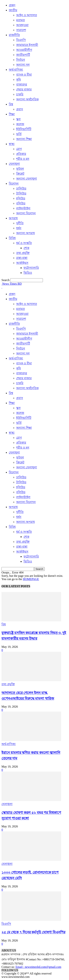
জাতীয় (13, 10)
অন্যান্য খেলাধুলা (27, 179)
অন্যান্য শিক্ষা (24, 139)
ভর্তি (19, 134)
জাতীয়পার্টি (23, 55)
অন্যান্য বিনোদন (26, 213)
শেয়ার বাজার (24, 89)
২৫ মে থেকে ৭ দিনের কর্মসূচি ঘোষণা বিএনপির (33, 932)
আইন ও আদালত (27, 15)
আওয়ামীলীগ (24, 50)
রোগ (19, 149)
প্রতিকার (21, 154)
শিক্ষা (12, 114)
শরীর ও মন (23, 159)
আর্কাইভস (22, 263)
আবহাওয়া (22, 25)
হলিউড (21, 198)
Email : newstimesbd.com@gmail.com (38, 967)
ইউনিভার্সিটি (24, 129)
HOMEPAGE (31, 579)
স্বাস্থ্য (12, 144)
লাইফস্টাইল (23, 208)
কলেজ (20, 124)
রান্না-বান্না (22, 258)
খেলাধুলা (14, 164)
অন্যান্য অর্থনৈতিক (27, 99)
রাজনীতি (14, 35)
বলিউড (21, 203)
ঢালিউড (21, 188)
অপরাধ (13, 218)
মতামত (21, 20)
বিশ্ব (11, 104)
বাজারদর (22, 84)
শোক (26, 248)
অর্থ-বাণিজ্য (16, 70)
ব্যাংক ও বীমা (24, 75)
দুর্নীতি (20, 223)
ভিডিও (28, 273)
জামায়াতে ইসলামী (27, 45)
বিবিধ (12, 238)
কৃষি (18, 80)
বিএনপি (21, 40)
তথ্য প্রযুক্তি (23, 253)
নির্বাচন (21, 60)
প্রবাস (20, 109)
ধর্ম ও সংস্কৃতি (24, 243)
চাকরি (20, 94)
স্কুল (18, 119)
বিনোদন (14, 184)
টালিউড (21, 193)
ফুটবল (20, 169)
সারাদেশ (21, 30)
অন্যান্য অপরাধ (25, 233)
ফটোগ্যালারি (31, 268)
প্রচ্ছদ (12, 5)
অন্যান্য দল (23, 65)
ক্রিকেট (20, 174)
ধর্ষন (19, 228)
